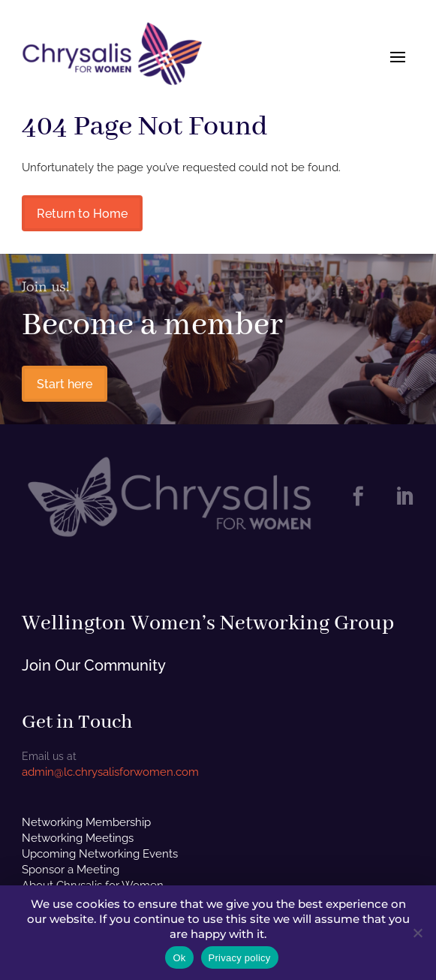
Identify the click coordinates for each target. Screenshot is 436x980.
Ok (179, 958)
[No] (417, 933)
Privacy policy (240, 958)
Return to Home (82, 214)
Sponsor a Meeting (71, 870)
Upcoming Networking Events (100, 854)
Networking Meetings (78, 838)
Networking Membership (86, 822)
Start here (65, 384)
